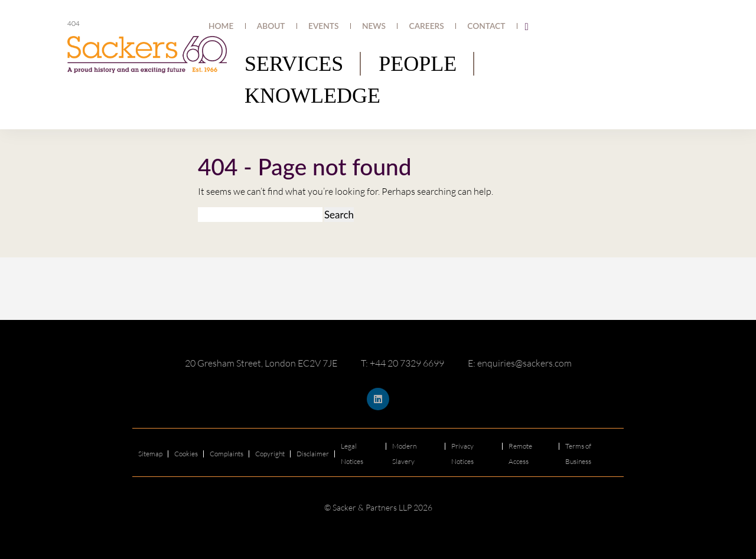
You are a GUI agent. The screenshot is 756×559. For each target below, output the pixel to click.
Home (295, 26)
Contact (493, 26)
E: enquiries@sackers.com (520, 363)
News (409, 26)
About (332, 26)
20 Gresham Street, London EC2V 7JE (261, 363)
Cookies (186, 454)
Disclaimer (313, 454)
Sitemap (150, 454)
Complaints (227, 454)
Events (371, 26)
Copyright (270, 454)
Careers (449, 26)
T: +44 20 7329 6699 (403, 363)
